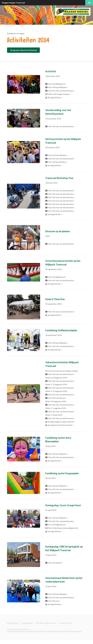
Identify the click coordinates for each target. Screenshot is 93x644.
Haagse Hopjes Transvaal (13, 3)
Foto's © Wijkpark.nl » (57, 84)
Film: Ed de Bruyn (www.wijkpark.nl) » (63, 528)
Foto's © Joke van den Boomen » (61, 91)
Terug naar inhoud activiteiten (23, 50)
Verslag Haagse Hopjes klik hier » (61, 422)
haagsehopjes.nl (27, 623)
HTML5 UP (69, 623)
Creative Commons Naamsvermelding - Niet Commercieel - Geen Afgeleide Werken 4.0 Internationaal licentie (44, 631)
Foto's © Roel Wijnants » (58, 87)
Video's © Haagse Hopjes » (59, 94)
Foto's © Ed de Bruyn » (57, 398)
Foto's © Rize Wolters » (57, 162)
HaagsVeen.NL (14, 623)
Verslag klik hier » (55, 97)
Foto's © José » (54, 601)
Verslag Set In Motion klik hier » (60, 425)
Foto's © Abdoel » (55, 563)
